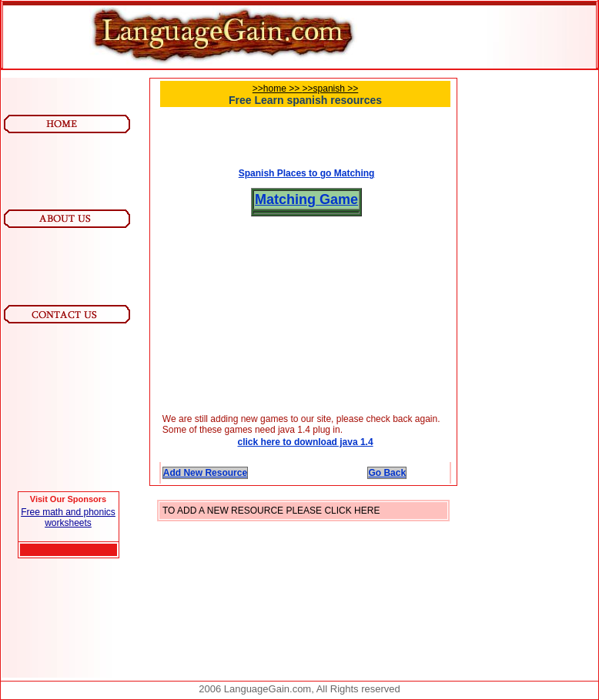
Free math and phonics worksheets (68, 517)
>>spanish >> (331, 89)
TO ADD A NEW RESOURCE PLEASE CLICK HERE (271, 511)
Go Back (387, 473)
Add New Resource (205, 473)
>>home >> (278, 89)
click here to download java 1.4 (306, 442)
